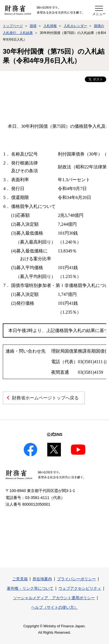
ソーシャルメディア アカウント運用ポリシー (54, 598)
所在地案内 (42, 579)
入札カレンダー (75, 26)
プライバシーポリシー (76, 579)
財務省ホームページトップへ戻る (45, 398)
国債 (33, 26)
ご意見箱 (20, 579)
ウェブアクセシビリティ (80, 588)
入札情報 (50, 26)
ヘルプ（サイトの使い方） (54, 607)
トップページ (13, 26)
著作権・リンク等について (30, 588)
